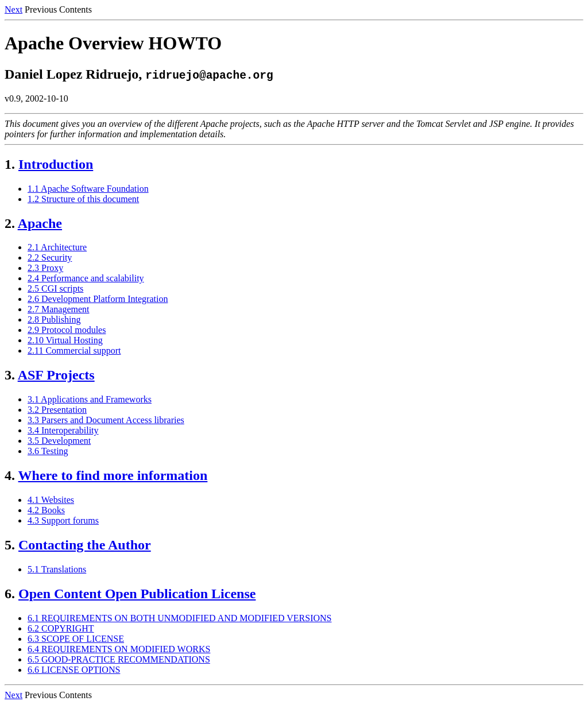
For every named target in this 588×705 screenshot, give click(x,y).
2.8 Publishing (54, 319)
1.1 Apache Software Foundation (88, 189)
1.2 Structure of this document (83, 199)
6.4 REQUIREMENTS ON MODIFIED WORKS (119, 649)
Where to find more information (113, 475)
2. (10, 223)
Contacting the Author (85, 545)
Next (13, 9)
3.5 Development (59, 441)
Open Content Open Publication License (137, 594)
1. (10, 164)
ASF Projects (56, 375)
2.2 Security (50, 257)
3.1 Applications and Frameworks (90, 399)
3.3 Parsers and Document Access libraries (106, 420)
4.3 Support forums (63, 520)
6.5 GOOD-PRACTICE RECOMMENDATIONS (119, 659)
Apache (40, 223)
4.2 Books (46, 510)
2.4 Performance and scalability (86, 278)
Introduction (56, 164)
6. (10, 594)
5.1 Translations (57, 569)
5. (10, 545)
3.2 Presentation (57, 410)
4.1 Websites (51, 500)
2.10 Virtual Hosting (65, 340)
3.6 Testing (48, 451)
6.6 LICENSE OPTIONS (74, 670)
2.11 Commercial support (74, 350)
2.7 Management (59, 309)
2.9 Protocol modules (67, 330)
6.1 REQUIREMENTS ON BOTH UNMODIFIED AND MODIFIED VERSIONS (180, 618)
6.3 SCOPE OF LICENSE (76, 639)
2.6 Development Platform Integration (98, 299)
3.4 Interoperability (63, 430)
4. (10, 475)
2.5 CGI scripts (55, 288)
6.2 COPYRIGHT (61, 628)
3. (10, 375)
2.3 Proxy (45, 268)
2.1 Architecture (57, 247)
